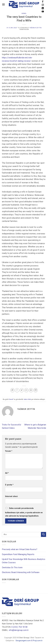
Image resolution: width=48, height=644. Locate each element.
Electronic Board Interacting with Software (21, 572)
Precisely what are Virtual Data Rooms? (20, 549)
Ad (7, 473)
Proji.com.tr (38, 641)
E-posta (9, 485)
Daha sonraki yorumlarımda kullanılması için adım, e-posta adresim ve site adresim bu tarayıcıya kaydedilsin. (24, 512)
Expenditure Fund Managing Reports (18, 554)
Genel (24, 13)
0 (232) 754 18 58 (19, 627)
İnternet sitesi (11, 496)
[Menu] (3, 4)
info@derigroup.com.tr (19, 630)
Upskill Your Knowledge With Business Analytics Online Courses (24, 561)
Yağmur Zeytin (35, 28)
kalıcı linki (27, 399)
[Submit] (44, 534)
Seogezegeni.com (23, 641)
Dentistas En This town (12, 567)
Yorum (9, 451)
